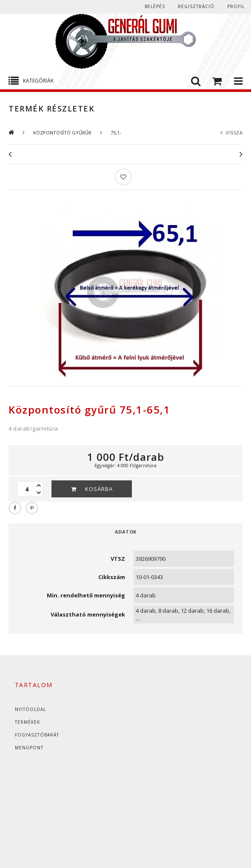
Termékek (27, 722)
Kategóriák (38, 81)
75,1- (116, 133)
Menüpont (29, 748)
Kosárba (99, 489)
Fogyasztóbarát (37, 735)
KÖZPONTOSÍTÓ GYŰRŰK (62, 133)
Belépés (155, 6)
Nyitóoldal (30, 709)
